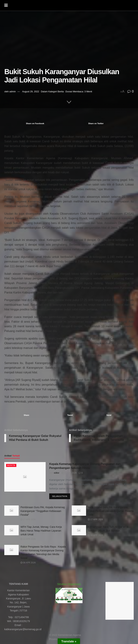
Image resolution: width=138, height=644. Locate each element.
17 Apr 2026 (69, 473)
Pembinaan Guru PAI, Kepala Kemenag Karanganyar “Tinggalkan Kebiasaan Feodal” (43, 511)
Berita (61, 91)
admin (12, 91)
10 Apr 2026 (28, 539)
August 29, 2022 (31, 91)
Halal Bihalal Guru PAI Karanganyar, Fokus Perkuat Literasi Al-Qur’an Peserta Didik (111, 511)
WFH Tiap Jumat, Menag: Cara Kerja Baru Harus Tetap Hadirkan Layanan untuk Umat (41, 531)
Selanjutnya (60, 496)
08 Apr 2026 (95, 535)
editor (57, 473)
